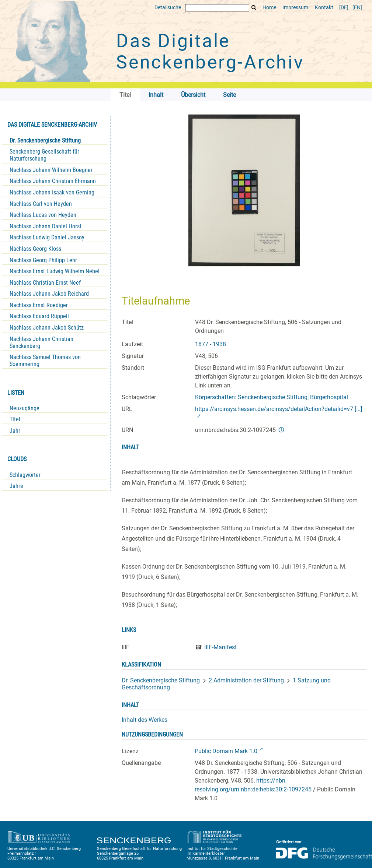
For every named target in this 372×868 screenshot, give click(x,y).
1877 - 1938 (211, 344)
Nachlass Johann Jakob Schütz (47, 328)
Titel (15, 419)
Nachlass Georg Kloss (35, 249)
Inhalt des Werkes (145, 720)
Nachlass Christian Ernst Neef (45, 283)
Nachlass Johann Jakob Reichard (49, 294)
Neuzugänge (25, 408)
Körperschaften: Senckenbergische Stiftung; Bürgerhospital (272, 397)
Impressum (295, 8)
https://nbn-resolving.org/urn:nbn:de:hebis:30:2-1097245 (253, 785)
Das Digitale (210, 52)
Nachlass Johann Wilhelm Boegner (51, 170)
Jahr (15, 431)
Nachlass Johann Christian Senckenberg (41, 342)
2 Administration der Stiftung (246, 680)
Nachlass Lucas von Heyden (43, 215)
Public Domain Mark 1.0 (226, 751)
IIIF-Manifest (220, 647)
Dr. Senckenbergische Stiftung (45, 140)
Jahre (16, 486)
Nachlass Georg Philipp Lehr (43, 260)
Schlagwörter (25, 475)
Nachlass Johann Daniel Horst (46, 226)
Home (269, 8)
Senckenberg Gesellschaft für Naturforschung (44, 155)
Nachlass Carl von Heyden (41, 204)
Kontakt (324, 8)
